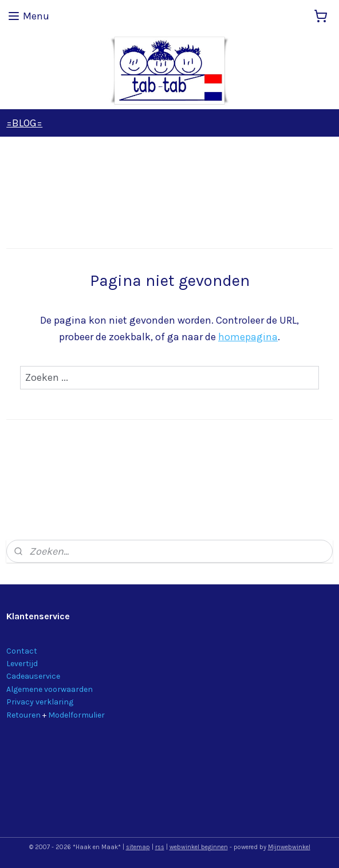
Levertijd (22, 664)
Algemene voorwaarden (50, 689)
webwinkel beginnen (199, 847)
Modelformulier (76, 715)
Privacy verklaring (40, 702)
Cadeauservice (33, 676)
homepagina (248, 337)
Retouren (23, 715)
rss (160, 847)
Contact (22, 651)
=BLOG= (24, 123)
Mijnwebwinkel (289, 847)
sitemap (138, 847)
